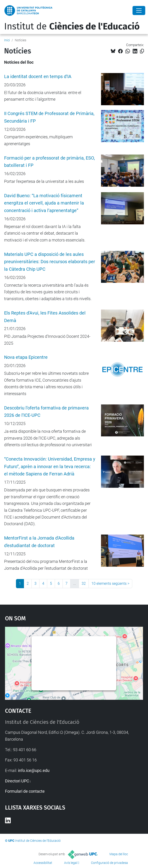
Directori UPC (17, 781)
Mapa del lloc (119, 854)
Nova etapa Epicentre (26, 357)
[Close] (139, 10)
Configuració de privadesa (109, 863)
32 (84, 583)
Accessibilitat (43, 863)
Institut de (72, 26)
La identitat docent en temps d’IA (38, 77)
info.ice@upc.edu (34, 770)
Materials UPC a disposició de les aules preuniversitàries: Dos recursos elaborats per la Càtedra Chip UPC (50, 262)
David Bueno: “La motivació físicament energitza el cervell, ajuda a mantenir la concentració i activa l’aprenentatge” (44, 203)
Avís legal (71, 863)
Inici (7, 40)
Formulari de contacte (25, 791)
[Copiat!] (142, 51)
